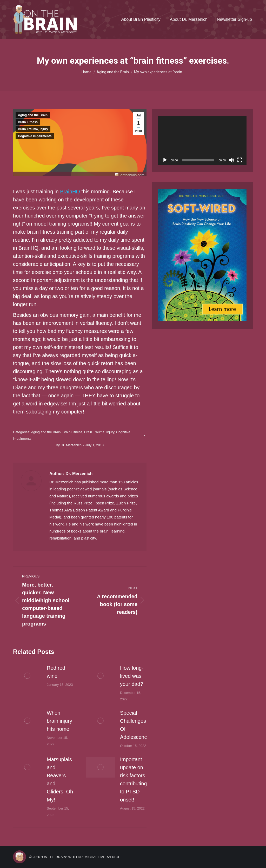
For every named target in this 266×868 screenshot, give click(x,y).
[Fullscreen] (240, 160)
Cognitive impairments (35, 136)
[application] (202, 140)
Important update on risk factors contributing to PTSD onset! (133, 780)
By (69, 445)
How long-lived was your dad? (132, 676)
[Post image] (27, 676)
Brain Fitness (28, 122)
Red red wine (56, 672)
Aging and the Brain (33, 115)
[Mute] (231, 160)
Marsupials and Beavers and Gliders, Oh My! (60, 780)
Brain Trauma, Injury (33, 129)
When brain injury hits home (59, 721)
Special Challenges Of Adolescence (135, 725)
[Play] (165, 160)
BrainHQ (70, 192)
